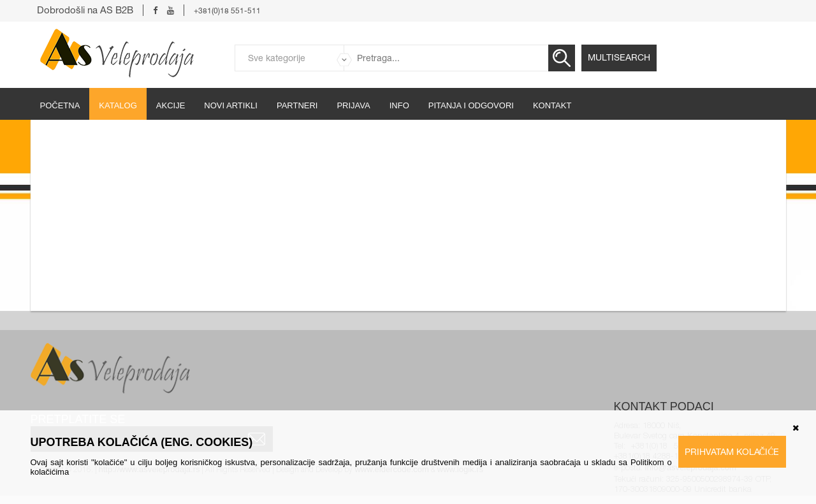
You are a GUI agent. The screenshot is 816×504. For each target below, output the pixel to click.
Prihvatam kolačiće (732, 452)
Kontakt (552, 105)
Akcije (171, 105)
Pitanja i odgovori (471, 105)
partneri (297, 105)
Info (399, 105)
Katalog (118, 105)
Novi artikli (231, 105)
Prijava (353, 105)
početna (60, 105)
